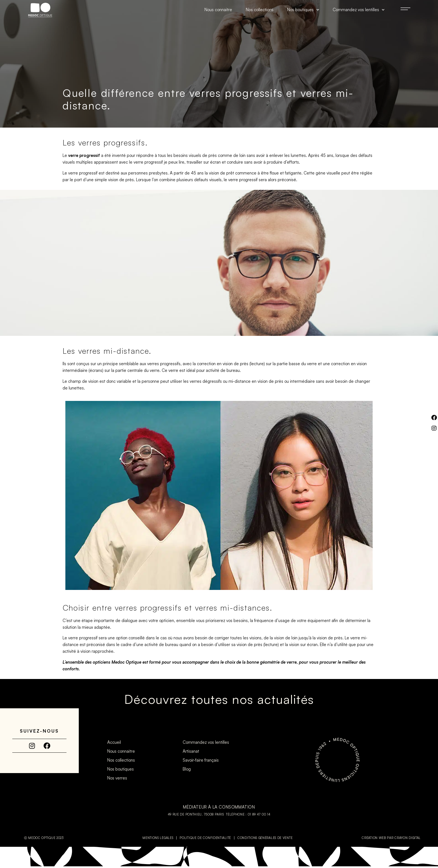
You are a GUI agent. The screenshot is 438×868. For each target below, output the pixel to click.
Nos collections (260, 10)
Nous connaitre (218, 10)
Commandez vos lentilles (359, 10)
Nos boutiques (303, 10)
